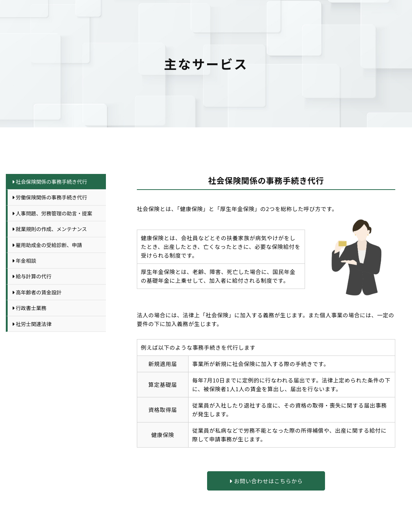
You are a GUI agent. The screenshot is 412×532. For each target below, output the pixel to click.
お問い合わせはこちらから (266, 481)
